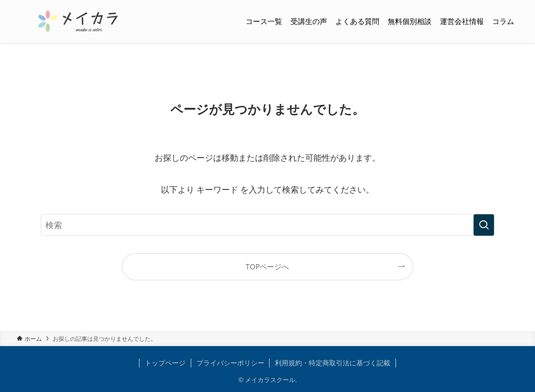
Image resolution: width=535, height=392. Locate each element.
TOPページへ (267, 266)
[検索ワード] (267, 225)
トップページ (165, 363)
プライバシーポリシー (230, 363)
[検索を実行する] (484, 225)
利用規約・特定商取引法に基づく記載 (333, 363)
